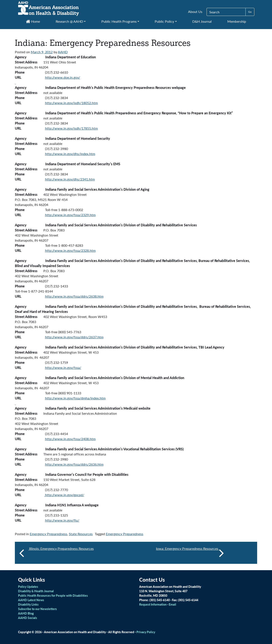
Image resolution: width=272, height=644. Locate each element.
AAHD (63, 52)
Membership (237, 21)
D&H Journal (202, 21)
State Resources (81, 534)
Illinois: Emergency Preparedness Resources (61, 548)
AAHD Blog (26, 613)
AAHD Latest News (31, 600)
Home (33, 21)
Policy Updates (28, 587)
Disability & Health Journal (36, 591)
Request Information (153, 604)
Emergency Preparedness (48, 534)
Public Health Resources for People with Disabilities (53, 595)
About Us (195, 12)
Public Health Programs (119, 21)
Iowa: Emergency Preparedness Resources (190, 553)
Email (172, 604)
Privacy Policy (146, 632)
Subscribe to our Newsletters (37, 609)
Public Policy (164, 21)
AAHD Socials (28, 618)
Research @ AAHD (69, 21)
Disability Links (28, 604)
